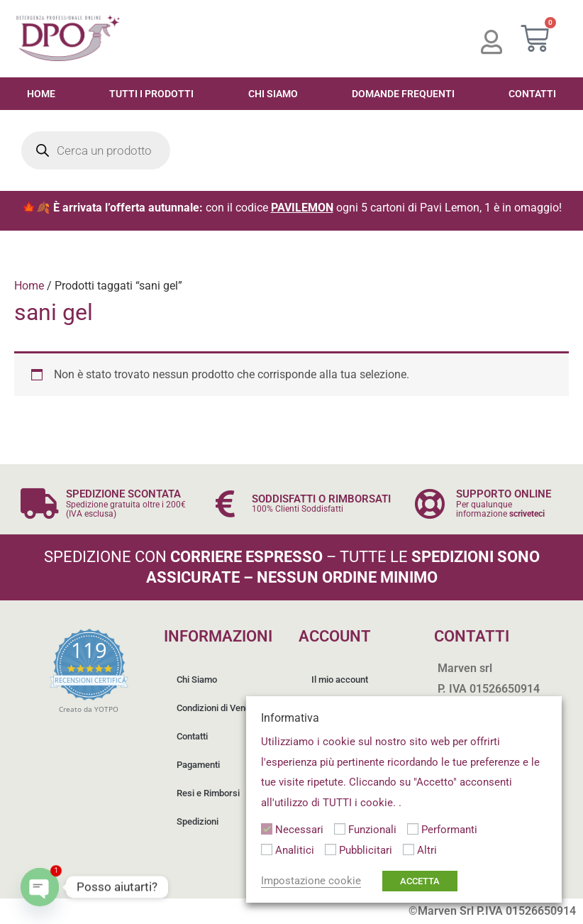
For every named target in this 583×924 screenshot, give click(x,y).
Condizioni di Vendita (220, 708)
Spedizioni (199, 821)
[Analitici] (267, 849)
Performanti (449, 830)
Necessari (299, 830)
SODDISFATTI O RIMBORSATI (321, 499)
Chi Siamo (273, 94)
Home (41, 94)
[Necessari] (267, 829)
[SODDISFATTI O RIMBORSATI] (225, 504)
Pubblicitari (366, 850)
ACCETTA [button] (420, 881)
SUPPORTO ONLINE (504, 494)
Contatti (194, 736)
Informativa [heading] (290, 718)
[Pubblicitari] (331, 849)
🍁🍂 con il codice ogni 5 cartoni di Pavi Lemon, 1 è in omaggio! (292, 208)
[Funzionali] (340, 829)
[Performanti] (413, 829)
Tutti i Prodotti (151, 94)
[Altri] (409, 849)
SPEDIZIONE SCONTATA (123, 494)
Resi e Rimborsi (210, 793)
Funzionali (372, 830)
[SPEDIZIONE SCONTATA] (39, 504)
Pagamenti (200, 765)
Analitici (295, 850)
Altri (427, 850)
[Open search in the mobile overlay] (96, 150)
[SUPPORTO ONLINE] (429, 504)
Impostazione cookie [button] (311, 881)
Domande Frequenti (403, 94)
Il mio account (341, 680)
